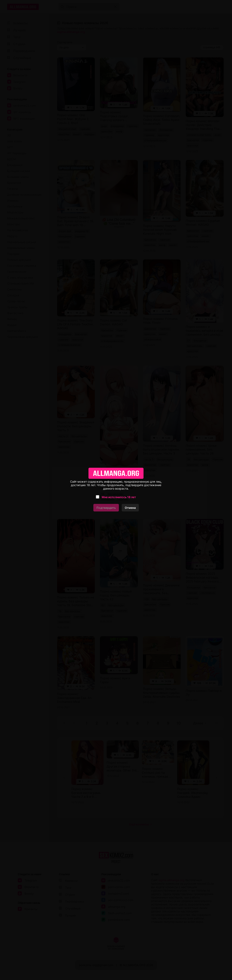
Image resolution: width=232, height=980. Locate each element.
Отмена (130, 508)
